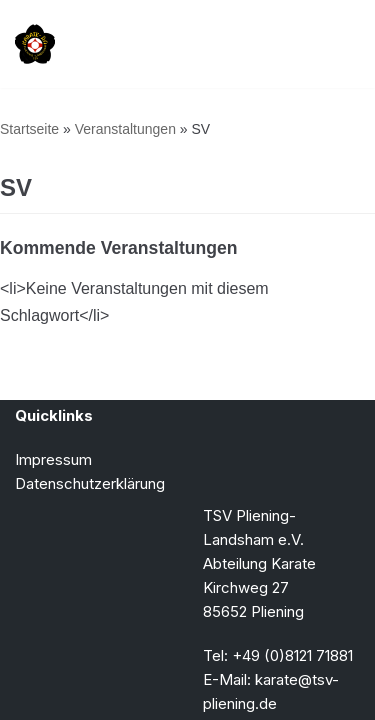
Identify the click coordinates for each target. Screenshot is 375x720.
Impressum (53, 459)
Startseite (29, 129)
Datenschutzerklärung (90, 483)
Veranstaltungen (125, 129)
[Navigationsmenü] (336, 44)
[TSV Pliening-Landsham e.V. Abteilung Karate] (35, 44)
